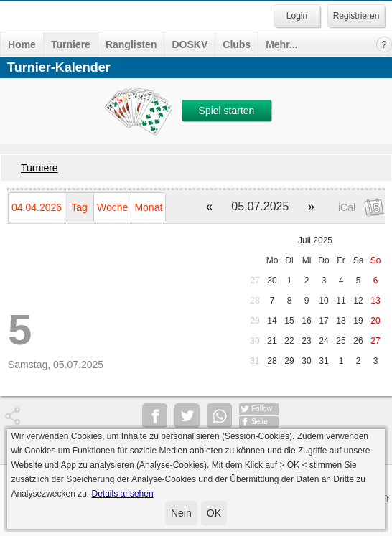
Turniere (71, 44)
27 (255, 281)
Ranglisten (131, 44)
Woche (112, 207)
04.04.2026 (37, 207)
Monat (148, 207)
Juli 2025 (315, 240)
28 (255, 301)
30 (272, 281)
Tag (79, 207)
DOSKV (190, 44)
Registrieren (356, 16)
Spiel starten (227, 111)
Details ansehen (123, 494)
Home (22, 44)
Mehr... (281, 44)
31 (255, 361)
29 (255, 321)
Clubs (237, 44)
